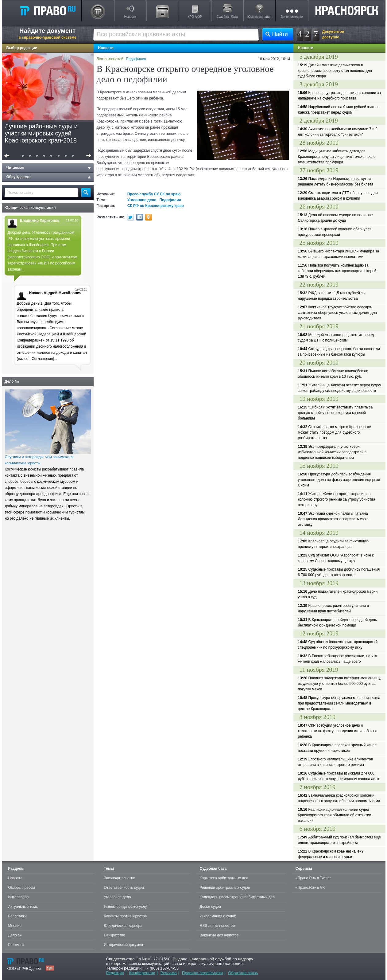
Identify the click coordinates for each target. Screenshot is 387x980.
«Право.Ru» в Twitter (313, 878)
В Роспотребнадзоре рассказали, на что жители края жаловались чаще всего (338, 659)
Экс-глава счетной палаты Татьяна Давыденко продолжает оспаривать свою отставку (333, 519)
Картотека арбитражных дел (224, 878)
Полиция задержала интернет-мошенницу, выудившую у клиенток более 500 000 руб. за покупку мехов (340, 684)
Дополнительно (292, 17)
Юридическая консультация (30, 208)
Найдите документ (48, 33)
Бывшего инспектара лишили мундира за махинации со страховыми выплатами (339, 254)
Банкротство (115, 935)
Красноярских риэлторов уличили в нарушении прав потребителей (333, 608)
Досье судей (210, 907)
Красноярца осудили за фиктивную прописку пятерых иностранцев (333, 544)
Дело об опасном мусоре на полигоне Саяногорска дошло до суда (335, 218)
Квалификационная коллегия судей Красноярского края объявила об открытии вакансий (335, 815)
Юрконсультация (259, 17)
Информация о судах (218, 916)
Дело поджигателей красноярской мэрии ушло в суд (338, 594)
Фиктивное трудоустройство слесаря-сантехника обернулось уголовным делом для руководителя (337, 313)
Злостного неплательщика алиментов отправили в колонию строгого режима (336, 762)
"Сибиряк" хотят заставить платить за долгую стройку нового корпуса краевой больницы (335, 413)
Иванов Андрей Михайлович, (56, 293)
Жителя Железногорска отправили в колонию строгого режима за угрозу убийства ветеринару (337, 499)
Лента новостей (110, 59)
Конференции (142, 973)
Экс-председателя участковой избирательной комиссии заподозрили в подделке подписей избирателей (332, 452)
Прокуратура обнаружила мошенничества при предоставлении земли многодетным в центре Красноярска (339, 703)
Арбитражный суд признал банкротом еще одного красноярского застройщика (339, 840)
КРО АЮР (195, 17)
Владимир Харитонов (40, 221)
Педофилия (136, 59)
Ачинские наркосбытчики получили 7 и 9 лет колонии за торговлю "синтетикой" (338, 132)
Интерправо (19, 897)
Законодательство (120, 878)
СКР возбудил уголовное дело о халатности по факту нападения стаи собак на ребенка (338, 731)
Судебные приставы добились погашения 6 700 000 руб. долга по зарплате (339, 572)
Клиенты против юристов (126, 916)
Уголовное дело (142, 200)
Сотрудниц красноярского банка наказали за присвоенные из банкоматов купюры (339, 352)
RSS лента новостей (217, 926)
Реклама (169, 973)
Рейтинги (16, 945)
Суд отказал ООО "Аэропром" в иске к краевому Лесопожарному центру (336, 558)
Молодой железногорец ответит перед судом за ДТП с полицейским (336, 338)
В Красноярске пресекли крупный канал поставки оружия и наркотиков (337, 748)
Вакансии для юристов (219, 935)
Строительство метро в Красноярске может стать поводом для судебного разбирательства (335, 432)
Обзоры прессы (22, 888)
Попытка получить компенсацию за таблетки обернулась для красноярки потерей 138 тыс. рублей (337, 271)
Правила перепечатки (202, 973)
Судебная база (227, 17)
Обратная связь (243, 973)
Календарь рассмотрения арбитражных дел (237, 897)
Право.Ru (48, 10)
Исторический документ (124, 945)
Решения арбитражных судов (225, 888)
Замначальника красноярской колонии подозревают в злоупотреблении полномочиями (339, 798)
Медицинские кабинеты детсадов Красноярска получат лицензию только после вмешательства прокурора (337, 157)
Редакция (115, 973)
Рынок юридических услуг (126, 907)
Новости (130, 17)
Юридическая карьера (123, 926)
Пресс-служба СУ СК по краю (154, 194)
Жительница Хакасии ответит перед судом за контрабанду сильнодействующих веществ (340, 388)
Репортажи (18, 916)
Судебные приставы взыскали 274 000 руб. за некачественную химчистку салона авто (339, 776)
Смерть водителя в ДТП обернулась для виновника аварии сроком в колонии (338, 196)
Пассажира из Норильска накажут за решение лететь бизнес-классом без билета (336, 182)
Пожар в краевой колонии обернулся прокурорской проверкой (335, 232)
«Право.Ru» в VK (310, 888)
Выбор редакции (22, 48)
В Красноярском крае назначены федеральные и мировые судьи (331, 854)
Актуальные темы (23, 907)
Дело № (12, 381)
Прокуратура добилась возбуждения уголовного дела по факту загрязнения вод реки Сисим (339, 480)
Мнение (15, 926)
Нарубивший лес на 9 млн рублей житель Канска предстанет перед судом (339, 110)
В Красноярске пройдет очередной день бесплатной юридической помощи (338, 623)
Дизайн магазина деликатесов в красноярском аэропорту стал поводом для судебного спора (335, 71)
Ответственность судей (124, 888)
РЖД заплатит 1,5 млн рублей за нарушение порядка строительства (331, 296)
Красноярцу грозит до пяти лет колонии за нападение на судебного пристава (339, 96)
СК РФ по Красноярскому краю (156, 206)
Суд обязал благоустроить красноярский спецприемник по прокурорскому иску (338, 645)
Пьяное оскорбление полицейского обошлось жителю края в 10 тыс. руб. (333, 374)
